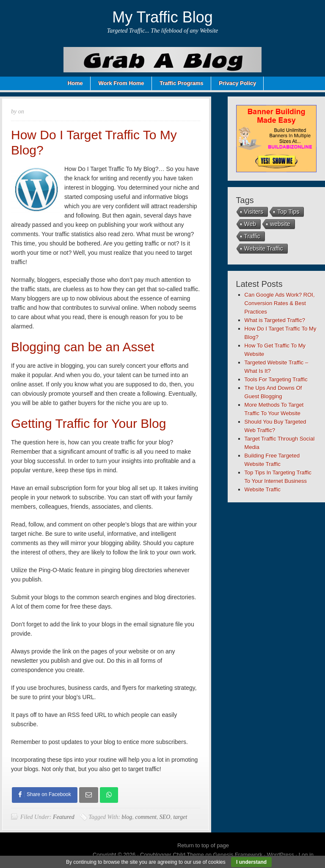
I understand (251, 862)
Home (75, 83)
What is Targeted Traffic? (275, 320)
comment (146, 817)
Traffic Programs (181, 83)
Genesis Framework (238, 855)
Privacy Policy (237, 83)
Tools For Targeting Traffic (276, 379)
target (180, 817)
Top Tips (288, 212)
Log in (306, 855)
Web (250, 224)
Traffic (252, 236)
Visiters (254, 212)
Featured (64, 817)
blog (127, 817)
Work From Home (121, 83)
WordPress (281, 855)
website (280, 224)
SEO (165, 817)
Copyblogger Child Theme (172, 855)
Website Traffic (264, 248)
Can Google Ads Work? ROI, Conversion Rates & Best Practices (280, 303)
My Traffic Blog (162, 17)
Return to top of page (203, 845)
